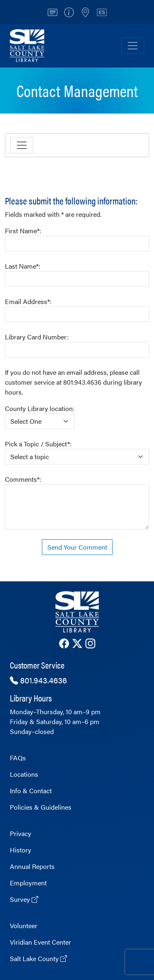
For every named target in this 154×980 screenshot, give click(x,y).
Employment (28, 883)
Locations (24, 774)
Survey (24, 899)
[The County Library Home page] (77, 612)
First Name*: (77, 239)
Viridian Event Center (40, 942)
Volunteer (24, 925)
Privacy (21, 833)
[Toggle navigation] (22, 145)
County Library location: (40, 416)
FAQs (18, 758)
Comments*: (77, 502)
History (21, 850)
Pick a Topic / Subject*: (77, 452)
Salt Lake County (38, 958)
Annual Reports (32, 866)
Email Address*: (77, 309)
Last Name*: (77, 274)
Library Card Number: (77, 345)
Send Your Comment (77, 547)
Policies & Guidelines (41, 807)
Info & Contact (31, 791)
